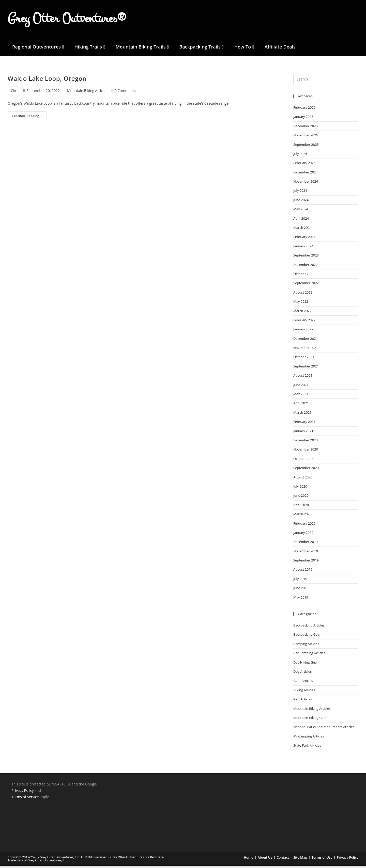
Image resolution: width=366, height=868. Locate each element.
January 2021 (303, 433)
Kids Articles (303, 702)
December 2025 (306, 128)
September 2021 (306, 369)
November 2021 (306, 350)
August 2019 (303, 572)
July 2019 (300, 581)
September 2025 (306, 147)
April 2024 (301, 221)
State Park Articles (307, 748)
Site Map (300, 860)
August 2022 (303, 295)
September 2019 (306, 563)
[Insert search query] (326, 82)
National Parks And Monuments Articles (324, 729)
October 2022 (304, 276)
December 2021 (306, 341)
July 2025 (300, 156)
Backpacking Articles (309, 628)
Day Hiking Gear (306, 665)
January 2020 (303, 535)
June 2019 (301, 590)
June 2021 (301, 387)
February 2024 (304, 239)
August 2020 (303, 479)
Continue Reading (29, 117)
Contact (283, 860)
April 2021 (301, 406)
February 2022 (304, 323)
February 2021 (304, 424)
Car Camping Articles (309, 655)
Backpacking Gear (307, 637)
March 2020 (302, 517)
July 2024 (300, 193)
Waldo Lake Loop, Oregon (47, 81)
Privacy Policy (22, 793)
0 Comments (125, 93)
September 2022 (306, 285)
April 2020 (301, 507)
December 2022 (306, 267)
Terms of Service (25, 799)
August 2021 (303, 378)
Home (249, 860)
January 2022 (303, 332)
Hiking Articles (304, 693)
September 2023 (306, 258)
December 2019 (306, 544)
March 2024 (302, 230)
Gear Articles (303, 683)
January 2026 (303, 119)
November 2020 (306, 452)
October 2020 (304, 461)
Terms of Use (322, 860)
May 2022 (301, 304)
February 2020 (304, 526)
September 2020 (306, 470)
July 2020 (300, 489)
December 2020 (306, 443)
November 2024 (306, 184)
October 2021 (304, 359)
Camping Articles (306, 646)
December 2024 (306, 175)
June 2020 (301, 498)
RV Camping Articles (309, 739)
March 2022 (302, 313)
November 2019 (306, 554)
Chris (15, 93)
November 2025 (306, 138)
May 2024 (301, 212)
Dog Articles (302, 674)
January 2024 (303, 249)
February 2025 (304, 165)
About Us (265, 860)
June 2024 (301, 202)
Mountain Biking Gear (310, 720)
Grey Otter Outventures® (67, 20)
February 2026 (304, 110)
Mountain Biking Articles (312, 711)
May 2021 (301, 396)
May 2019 (301, 600)
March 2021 (302, 415)
